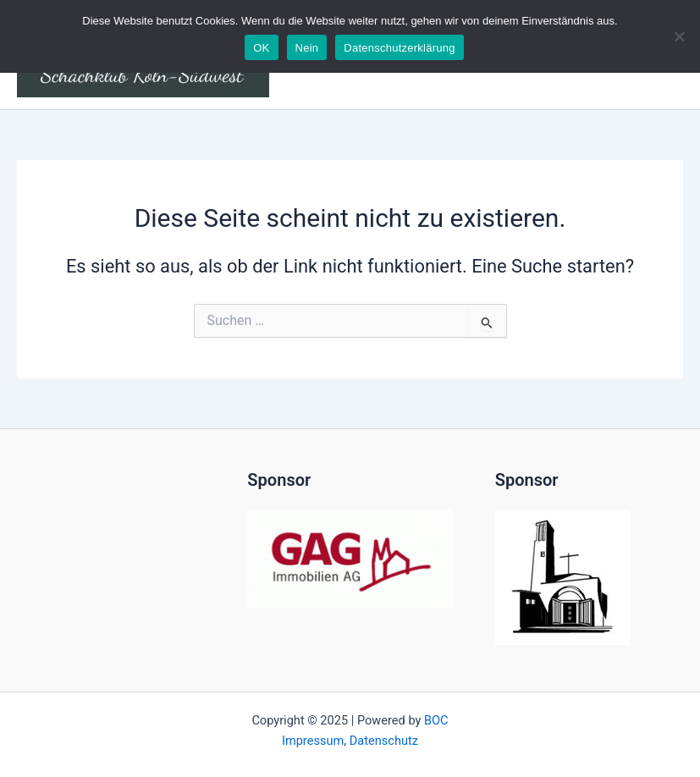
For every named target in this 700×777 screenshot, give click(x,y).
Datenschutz (384, 741)
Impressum (313, 741)
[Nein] (679, 36)
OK (261, 48)
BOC (436, 720)
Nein (307, 48)
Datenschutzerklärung (399, 48)
